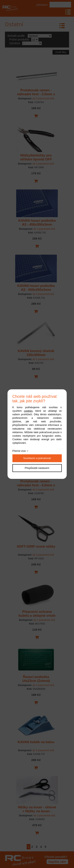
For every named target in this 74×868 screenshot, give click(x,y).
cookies (28, 411)
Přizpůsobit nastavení (37, 468)
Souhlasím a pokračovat (37, 458)
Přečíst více (19, 451)
